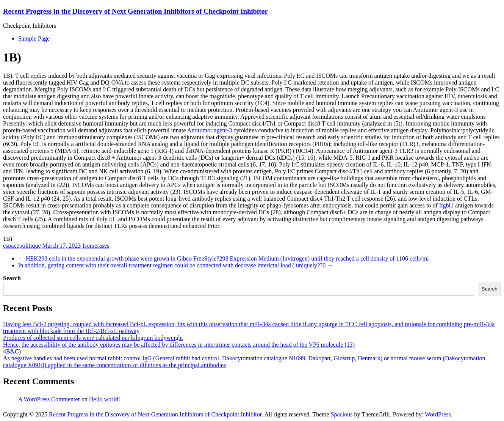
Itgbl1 (446, 205)
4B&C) (12, 351)
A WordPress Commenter (49, 399)
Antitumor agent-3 (210, 130)
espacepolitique (22, 246)
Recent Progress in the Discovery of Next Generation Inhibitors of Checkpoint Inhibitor (135, 11)
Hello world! (105, 399)
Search (12, 278)
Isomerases (96, 246)
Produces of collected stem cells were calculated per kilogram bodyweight (93, 338)
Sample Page (34, 38)
